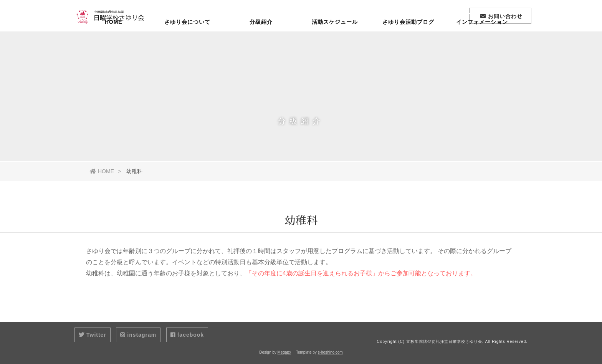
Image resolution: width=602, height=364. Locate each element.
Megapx (284, 352)
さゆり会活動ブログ (408, 44)
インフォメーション (482, 44)
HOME (114, 44)
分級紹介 (261, 44)
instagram (138, 335)
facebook (187, 335)
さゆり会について (187, 44)
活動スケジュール (335, 44)
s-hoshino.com (330, 352)
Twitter (93, 335)
